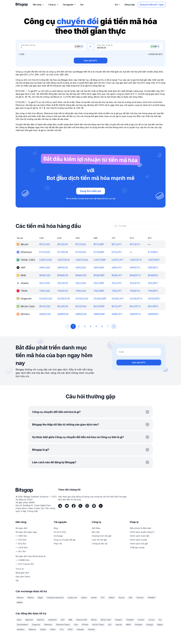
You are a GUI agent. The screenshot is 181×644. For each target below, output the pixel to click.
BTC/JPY (117, 244)
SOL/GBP (99, 283)
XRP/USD (45, 268)
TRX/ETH (135, 291)
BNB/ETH (135, 275)
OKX (130, 598)
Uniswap (80, 629)
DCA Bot (22, 540)
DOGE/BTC (154, 299)
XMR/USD (45, 314)
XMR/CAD (81, 314)
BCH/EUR (63, 306)
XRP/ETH (135, 268)
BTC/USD (45, 244)
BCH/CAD (81, 306)
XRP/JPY (117, 268)
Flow (76, 625)
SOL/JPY (117, 283)
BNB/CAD (81, 275)
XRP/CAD (81, 268)
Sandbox (21, 629)
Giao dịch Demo (23, 577)
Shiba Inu (32, 629)
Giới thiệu (96, 528)
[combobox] (139, 226)
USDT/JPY (118, 260)
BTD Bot (22, 544)
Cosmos (141, 620)
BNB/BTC (153, 275)
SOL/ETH (135, 283)
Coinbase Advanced (55, 598)
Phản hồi (58, 544)
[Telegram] (60, 506)
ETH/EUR (63, 252)
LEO (110, 625)
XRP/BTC (153, 268)
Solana (43, 629)
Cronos (151, 620)
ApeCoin (41, 620)
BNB (70, 620)
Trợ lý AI (20, 569)
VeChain (91, 629)
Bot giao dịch (22, 528)
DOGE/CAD (82, 299)
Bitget (40, 598)
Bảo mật (96, 532)
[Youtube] (67, 506)
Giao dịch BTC (90, 61)
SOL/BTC (153, 283)
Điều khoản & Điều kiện (141, 528)
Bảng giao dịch (22, 573)
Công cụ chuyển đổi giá (65, 540)
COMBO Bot (24, 560)
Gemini (94, 598)
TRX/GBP (99, 291)
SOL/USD (45, 283)
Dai (160, 620)
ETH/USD (45, 252)
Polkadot (139, 625)
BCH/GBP (99, 306)
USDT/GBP (100, 260)
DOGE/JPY (118, 299)
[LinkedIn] (101, 506)
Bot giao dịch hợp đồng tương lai (31, 556)
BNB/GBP (99, 275)
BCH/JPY (117, 306)
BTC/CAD (81, 244)
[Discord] (94, 506)
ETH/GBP (99, 252)
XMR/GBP (99, 314)
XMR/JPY (117, 314)
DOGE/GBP (100, 299)
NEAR (128, 625)
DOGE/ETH (136, 299)
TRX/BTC (153, 291)
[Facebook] (74, 506)
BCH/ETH (135, 306)
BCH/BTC (153, 306)
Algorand (29, 620)
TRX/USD (45, 291)
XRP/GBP (99, 268)
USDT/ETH (136, 260)
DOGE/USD (46, 299)
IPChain (85, 625)
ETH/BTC (153, 252)
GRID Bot (23, 536)
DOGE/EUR (64, 299)
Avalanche (52, 620)
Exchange (58, 536)
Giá (17, 580)
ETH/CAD (81, 252)
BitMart (20, 602)
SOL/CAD (81, 283)
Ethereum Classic (63, 625)
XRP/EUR (63, 268)
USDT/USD (46, 260)
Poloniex (140, 598)
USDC (70, 629)
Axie (63, 620)
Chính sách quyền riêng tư (142, 532)
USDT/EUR (63, 260)
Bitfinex (31, 598)
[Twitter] (80, 506)
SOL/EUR (63, 283)
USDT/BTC (154, 260)
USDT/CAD (82, 260)
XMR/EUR (63, 314)
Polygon (150, 625)
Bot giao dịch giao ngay (26, 532)
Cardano (119, 620)
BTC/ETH (135, 244)
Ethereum (48, 625)
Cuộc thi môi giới (99, 540)
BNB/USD (45, 275)
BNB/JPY (117, 275)
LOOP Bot (23, 548)
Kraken (112, 598)
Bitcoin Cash (106, 620)
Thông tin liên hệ (100, 544)
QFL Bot (22, 551)
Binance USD (82, 620)
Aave (19, 620)
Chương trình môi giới (102, 536)
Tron (62, 629)
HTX (103, 598)
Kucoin (122, 598)
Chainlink (130, 620)
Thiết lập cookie (137, 548)
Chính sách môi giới (139, 544)
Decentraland (22, 625)
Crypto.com (72, 598)
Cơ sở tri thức (60, 532)
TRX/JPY (117, 291)
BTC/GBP (99, 244)
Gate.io (84, 598)
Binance (20, 598)
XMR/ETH (135, 314)
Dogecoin (36, 625)
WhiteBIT (152, 598)
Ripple (160, 625)
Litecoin (119, 625)
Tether (53, 629)
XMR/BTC (153, 314)
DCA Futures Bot (26, 564)
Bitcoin (94, 620)
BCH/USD (45, 306)
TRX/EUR (63, 291)
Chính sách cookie (138, 540)
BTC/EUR (62, 244)
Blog (56, 528)
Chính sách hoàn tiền (140, 536)
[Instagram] (87, 506)
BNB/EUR (63, 275)
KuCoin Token (98, 625)
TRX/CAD (81, 291)
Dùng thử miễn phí (91, 191)
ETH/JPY (117, 252)
